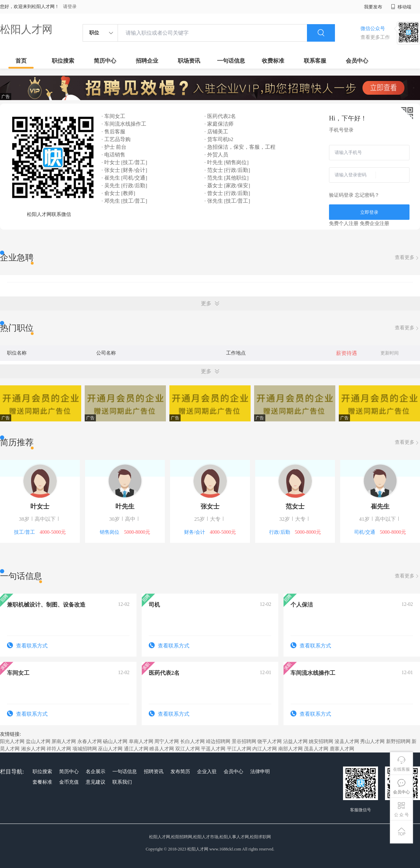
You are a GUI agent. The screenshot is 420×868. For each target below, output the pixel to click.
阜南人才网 (141, 741)
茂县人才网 (316, 749)
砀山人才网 (115, 741)
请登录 (70, 6)
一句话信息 (231, 61)
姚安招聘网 (321, 741)
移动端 (401, 7)
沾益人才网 (295, 741)
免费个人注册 (344, 223)
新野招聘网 (398, 741)
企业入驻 (207, 772)
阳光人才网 (12, 741)
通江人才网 (136, 749)
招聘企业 (147, 61)
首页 (21, 61)
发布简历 (180, 772)
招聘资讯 (154, 772)
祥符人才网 (59, 749)
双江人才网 (188, 749)
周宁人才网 (167, 741)
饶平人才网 (269, 741)
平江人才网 (239, 749)
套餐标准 (42, 782)
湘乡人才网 (33, 749)
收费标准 (273, 61)
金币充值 (69, 782)
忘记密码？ (367, 195)
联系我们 (122, 782)
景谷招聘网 (244, 741)
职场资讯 (189, 61)
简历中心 (105, 61)
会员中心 (357, 61)
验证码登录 (341, 195)
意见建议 (96, 782)
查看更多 (407, 258)
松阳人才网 (26, 29)
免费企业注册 (374, 223)
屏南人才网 (64, 741)
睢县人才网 (162, 749)
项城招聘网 (85, 749)
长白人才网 (192, 741)
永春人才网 (90, 741)
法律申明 (260, 772)
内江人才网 (265, 749)
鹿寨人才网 (342, 749)
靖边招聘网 (218, 741)
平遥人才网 (213, 749)
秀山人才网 (372, 741)
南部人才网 (290, 749)
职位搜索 (63, 61)
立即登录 (369, 212)
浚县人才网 (347, 741)
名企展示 (96, 772)
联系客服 (315, 61)
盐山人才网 (38, 741)
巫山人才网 (110, 749)
